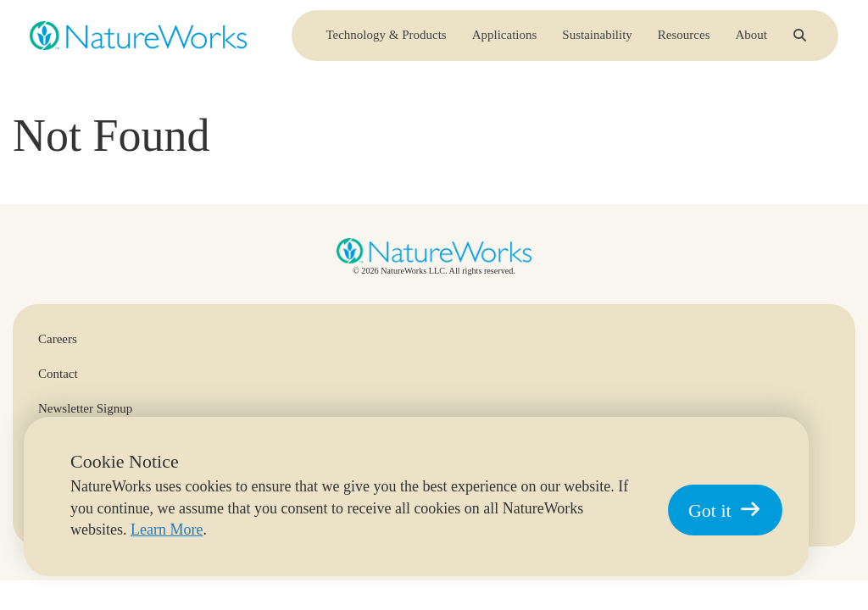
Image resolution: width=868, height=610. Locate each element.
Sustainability (597, 42)
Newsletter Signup (85, 408)
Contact (58, 374)
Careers (58, 339)
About (752, 42)
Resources (684, 42)
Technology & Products (386, 42)
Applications (505, 42)
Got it (725, 510)
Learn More (167, 530)
